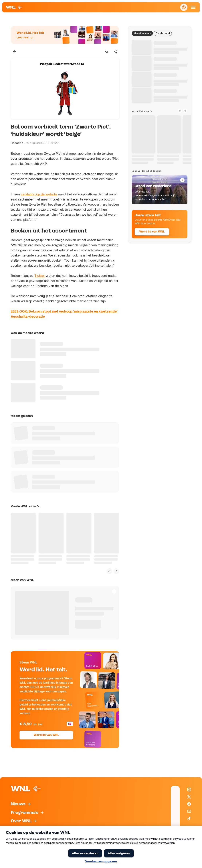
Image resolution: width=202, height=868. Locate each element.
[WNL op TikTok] (189, 819)
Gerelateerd (163, 33)
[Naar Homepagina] (14, 7)
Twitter (40, 276)
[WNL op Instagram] (189, 789)
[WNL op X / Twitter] (189, 797)
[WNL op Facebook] (189, 804)
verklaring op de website (39, 194)
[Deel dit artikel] (116, 52)
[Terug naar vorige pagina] (14, 52)
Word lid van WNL (46, 735)
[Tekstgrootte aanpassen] (106, 52)
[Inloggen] (184, 7)
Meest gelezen (142, 33)
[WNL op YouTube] (189, 811)
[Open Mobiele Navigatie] (193, 7)
